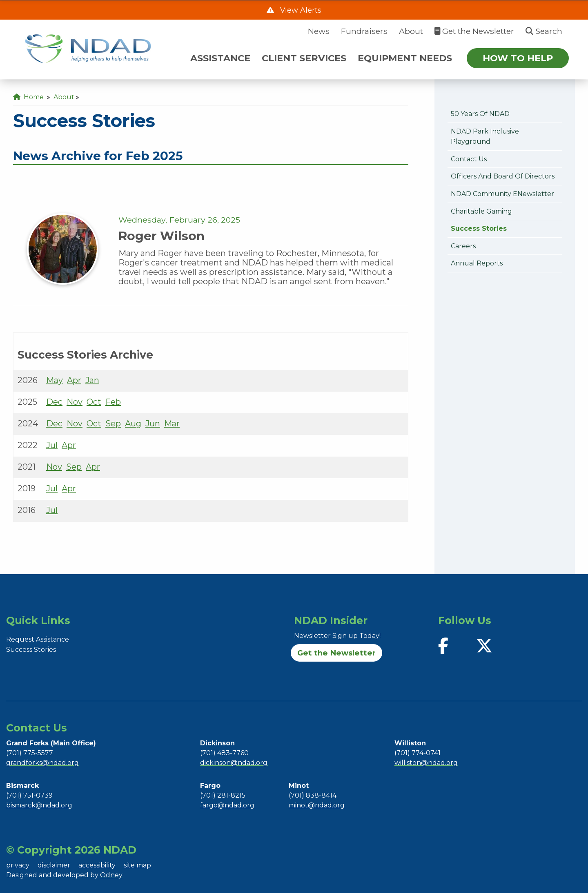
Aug (133, 424)
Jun (153, 424)
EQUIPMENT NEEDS (405, 58)
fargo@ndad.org (227, 806)
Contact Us (469, 159)
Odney (111, 876)
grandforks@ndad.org (42, 764)
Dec (54, 403)
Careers (463, 246)
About (411, 31)
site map (137, 866)
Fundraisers (364, 31)
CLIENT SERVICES (304, 58)
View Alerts (300, 10)
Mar (172, 424)
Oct (94, 403)
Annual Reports (477, 263)
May (55, 381)
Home (28, 97)
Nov (75, 403)
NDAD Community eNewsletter (502, 194)
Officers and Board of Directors (503, 176)
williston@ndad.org (426, 764)
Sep (113, 424)
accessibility (97, 866)
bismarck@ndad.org (39, 806)
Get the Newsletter (474, 31)
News (319, 31)
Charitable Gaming (481, 211)
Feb (113, 403)
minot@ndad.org (317, 806)
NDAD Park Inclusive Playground (485, 137)
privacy (18, 866)
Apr (74, 381)
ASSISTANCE (220, 58)
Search (544, 31)
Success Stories (479, 229)
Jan (92, 381)
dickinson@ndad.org (234, 764)
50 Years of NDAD (480, 114)
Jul (52, 446)
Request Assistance (38, 640)
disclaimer (54, 866)
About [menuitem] (64, 97)
